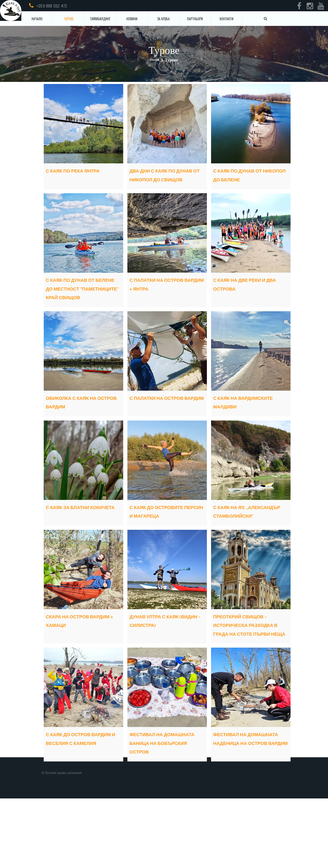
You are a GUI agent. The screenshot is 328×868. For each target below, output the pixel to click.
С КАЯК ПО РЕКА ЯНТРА (73, 175)
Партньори (195, 19)
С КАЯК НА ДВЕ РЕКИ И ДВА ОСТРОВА (248, 293)
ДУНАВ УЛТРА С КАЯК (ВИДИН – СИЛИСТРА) (165, 664)
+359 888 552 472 (52, 6)
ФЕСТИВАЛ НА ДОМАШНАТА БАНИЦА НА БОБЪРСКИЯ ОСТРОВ (167, 808)
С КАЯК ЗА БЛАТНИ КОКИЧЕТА (78, 546)
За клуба (163, 19)
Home (155, 60)
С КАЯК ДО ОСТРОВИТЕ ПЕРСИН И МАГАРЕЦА (165, 551)
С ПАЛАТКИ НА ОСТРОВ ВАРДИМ (159, 428)
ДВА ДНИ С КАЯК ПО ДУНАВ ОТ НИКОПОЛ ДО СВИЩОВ (164, 179)
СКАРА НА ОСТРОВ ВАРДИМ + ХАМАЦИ (78, 664)
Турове (69, 19)
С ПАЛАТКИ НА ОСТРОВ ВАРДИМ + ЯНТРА (161, 297)
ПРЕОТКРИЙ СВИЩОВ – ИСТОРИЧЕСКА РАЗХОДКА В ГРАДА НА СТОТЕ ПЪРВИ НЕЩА (250, 677)
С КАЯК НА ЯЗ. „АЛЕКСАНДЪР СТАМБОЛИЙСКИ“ (243, 551)
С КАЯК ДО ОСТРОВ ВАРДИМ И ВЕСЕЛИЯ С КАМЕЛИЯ (80, 804)
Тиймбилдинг (100, 19)
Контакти (227, 19)
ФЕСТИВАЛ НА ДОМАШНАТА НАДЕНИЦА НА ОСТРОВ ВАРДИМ (242, 808)
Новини (132, 19)
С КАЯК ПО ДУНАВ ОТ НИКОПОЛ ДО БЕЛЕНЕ (250, 175)
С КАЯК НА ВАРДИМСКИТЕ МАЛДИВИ (239, 433)
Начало (37, 19)
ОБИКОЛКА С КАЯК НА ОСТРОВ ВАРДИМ (83, 428)
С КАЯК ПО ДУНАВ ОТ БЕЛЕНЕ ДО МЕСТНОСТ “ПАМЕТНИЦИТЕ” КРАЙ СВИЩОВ (81, 306)
